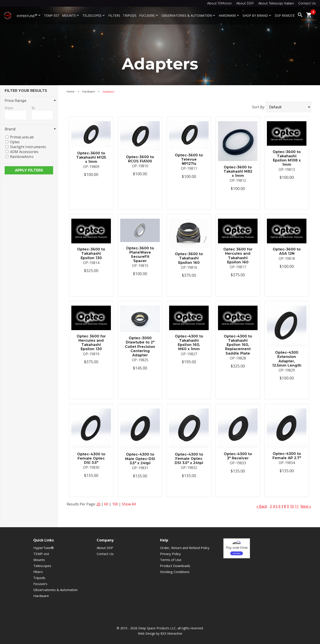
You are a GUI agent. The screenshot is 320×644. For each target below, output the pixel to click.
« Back (262, 506)
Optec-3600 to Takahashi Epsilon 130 (91, 253)
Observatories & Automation (189, 15)
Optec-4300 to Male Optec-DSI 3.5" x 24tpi (140, 459)
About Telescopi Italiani (276, 3)
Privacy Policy (170, 554)
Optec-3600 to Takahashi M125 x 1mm (91, 157)
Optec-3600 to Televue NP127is (189, 159)
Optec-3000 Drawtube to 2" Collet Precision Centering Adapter (140, 347)
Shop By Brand (257, 15)
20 (98, 504)
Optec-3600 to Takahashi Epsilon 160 (189, 258)
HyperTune (29, 16)
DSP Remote (285, 15)
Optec (15, 142)
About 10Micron (219, 3)
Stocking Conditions (175, 572)
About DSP (245, 3)
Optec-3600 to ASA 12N (287, 251)
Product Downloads (175, 566)
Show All (129, 504)
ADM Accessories (24, 152)
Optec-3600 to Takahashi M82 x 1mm (238, 171)
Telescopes (94, 15)
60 (106, 504)
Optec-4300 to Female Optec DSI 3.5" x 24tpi (189, 459)
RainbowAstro (22, 157)
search (300, 15)
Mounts (71, 15)
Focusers (149, 15)
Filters (114, 15)
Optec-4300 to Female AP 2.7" (287, 456)
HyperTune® (44, 548)
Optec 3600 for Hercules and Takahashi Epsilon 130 (91, 343)
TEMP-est (52, 15)
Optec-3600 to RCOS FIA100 (140, 159)
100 (115, 504)
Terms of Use (171, 560)
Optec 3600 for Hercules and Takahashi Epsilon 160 (238, 256)
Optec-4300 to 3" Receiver (238, 456)
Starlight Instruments (28, 147)
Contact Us (307, 3)
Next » (306, 506)
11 (297, 506)
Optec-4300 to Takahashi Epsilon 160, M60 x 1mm (189, 343)
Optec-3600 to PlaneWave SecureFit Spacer (140, 255)
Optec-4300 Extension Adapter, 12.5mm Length (287, 359)
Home (71, 92)
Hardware (229, 15)
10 (292, 506)
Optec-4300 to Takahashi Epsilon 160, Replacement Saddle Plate (238, 345)
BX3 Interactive (171, 633)
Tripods (130, 15)
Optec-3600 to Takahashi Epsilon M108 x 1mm (287, 158)
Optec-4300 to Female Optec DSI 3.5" (91, 458)
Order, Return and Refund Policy (185, 548)
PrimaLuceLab (22, 137)
